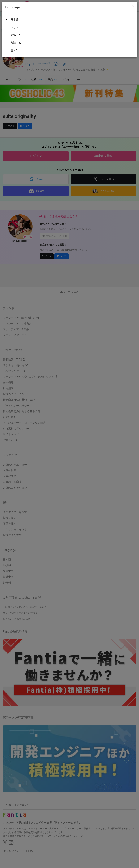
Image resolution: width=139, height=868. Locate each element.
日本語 (15, 20)
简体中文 (16, 35)
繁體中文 (16, 43)
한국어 (15, 50)
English (15, 27)
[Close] (133, 6)
